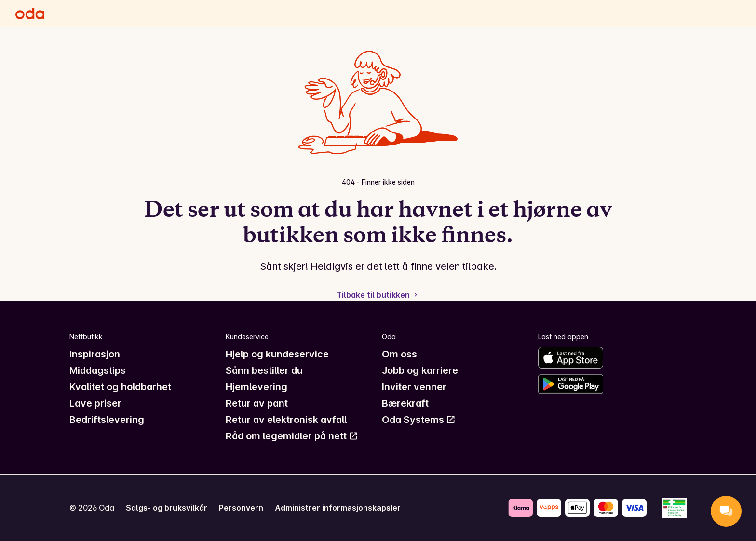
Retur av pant (257, 403)
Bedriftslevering (107, 420)
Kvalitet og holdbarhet (120, 387)
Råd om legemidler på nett (292, 436)
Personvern (241, 508)
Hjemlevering (256, 387)
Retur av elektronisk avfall (286, 420)
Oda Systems (419, 420)
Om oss (399, 354)
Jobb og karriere (420, 370)
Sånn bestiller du (264, 370)
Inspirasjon (95, 354)
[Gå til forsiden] (30, 13)
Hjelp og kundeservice (277, 354)
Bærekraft (405, 403)
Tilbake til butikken (378, 295)
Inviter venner (414, 387)
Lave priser (95, 403)
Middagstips (98, 370)
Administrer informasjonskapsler (338, 508)
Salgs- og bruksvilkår (167, 508)
